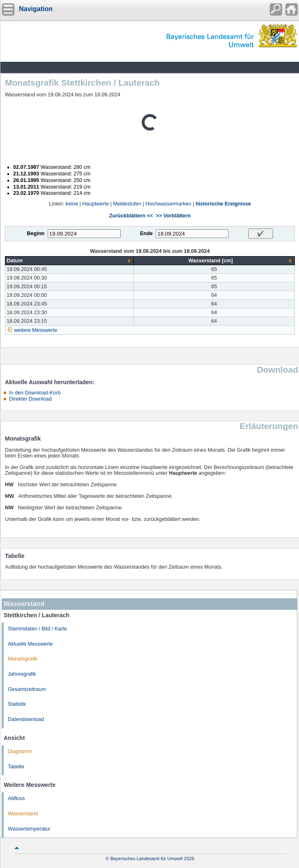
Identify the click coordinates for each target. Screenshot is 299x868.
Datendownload (26, 719)
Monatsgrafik (23, 659)
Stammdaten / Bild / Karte (37, 629)
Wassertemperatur (29, 829)
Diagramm (20, 751)
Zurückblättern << (131, 216)
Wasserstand (23, 814)
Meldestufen (127, 204)
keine (72, 204)
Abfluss (16, 798)
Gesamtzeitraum (27, 689)
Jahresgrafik (22, 674)
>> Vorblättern (173, 216)
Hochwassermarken (168, 204)
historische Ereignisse (223, 204)
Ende (146, 233)
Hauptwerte (96, 204)
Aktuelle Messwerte (30, 644)
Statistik (17, 704)
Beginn (36, 233)
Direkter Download (30, 399)
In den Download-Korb (35, 393)
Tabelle (16, 767)
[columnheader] (70, 261)
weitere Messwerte (36, 330)
